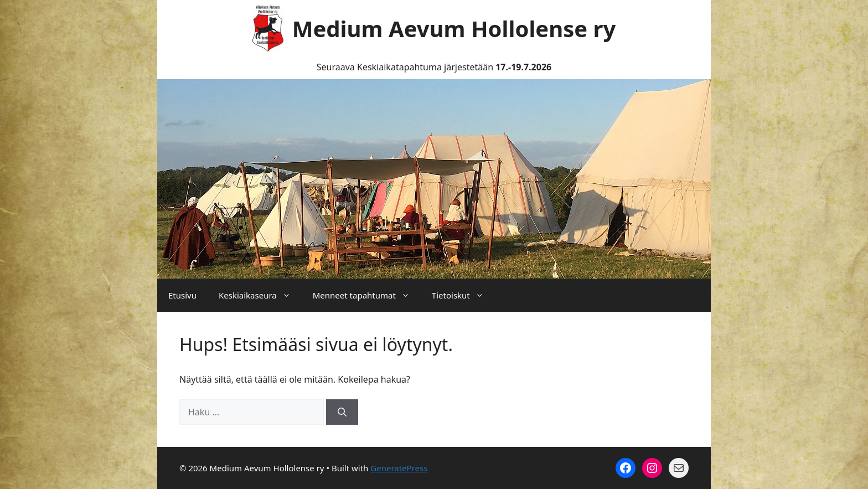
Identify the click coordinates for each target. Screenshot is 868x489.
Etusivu (182, 295)
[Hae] (342, 412)
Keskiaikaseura (260, 295)
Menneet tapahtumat (367, 295)
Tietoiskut (463, 295)
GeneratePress (399, 468)
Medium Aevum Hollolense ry (454, 29)
